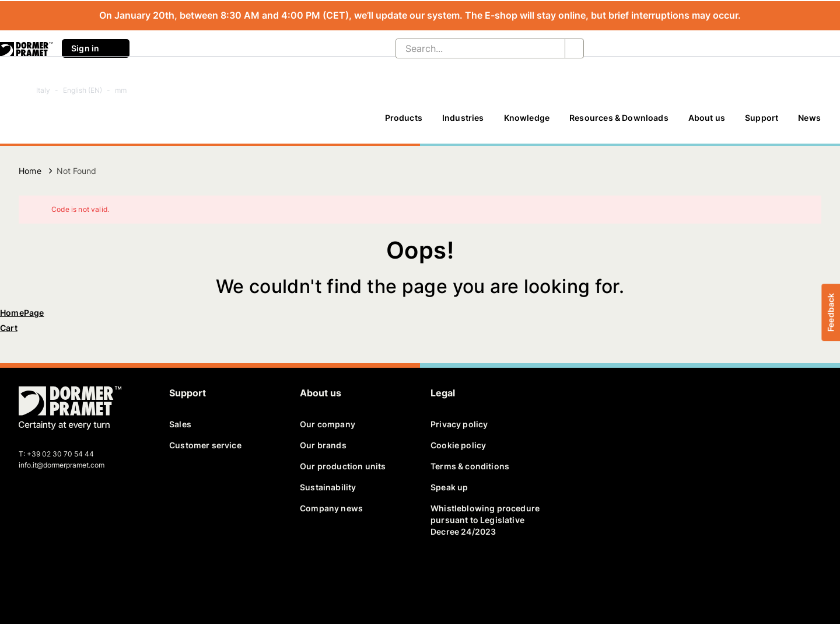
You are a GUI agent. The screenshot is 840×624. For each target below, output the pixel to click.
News (809, 118)
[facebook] (29, 576)
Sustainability (328, 487)
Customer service (205, 445)
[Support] (762, 123)
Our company (328, 424)
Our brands (323, 445)
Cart (9, 328)
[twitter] (48, 576)
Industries (463, 118)
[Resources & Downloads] (619, 123)
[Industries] (463, 123)
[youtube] (89, 576)
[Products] (404, 123)
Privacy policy (459, 424)
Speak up (449, 487)
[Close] (805, 210)
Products (404, 118)
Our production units (343, 466)
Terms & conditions (470, 466)
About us (707, 118)
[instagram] (109, 576)
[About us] (707, 123)
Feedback (830, 312)
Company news (331, 508)
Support (762, 118)
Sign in (96, 48)
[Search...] (471, 48)
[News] (809, 123)
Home (30, 171)
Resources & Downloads (619, 118)
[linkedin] (69, 576)
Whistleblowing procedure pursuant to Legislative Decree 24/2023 (485, 520)
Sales (180, 424)
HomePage (22, 313)
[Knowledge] (527, 123)
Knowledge (527, 118)
